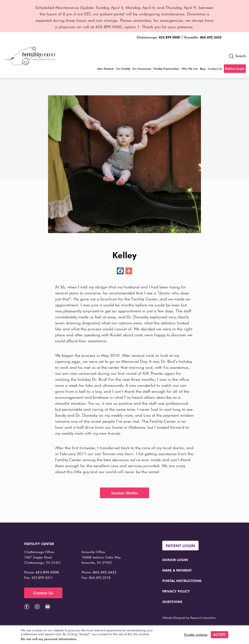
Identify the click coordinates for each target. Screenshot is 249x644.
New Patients (105, 69)
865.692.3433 (211, 37)
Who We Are (190, 69)
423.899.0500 (169, 37)
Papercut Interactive (203, 618)
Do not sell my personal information (49, 639)
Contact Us (215, 69)
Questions (172, 602)
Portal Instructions (182, 581)
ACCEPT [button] (220, 635)
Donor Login (175, 560)
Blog (203, 69)
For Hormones (142, 69)
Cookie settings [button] (196, 635)
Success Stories (124, 493)
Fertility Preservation (166, 69)
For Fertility (123, 69)
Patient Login (235, 69)
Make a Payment (177, 570)
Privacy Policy (176, 591)
